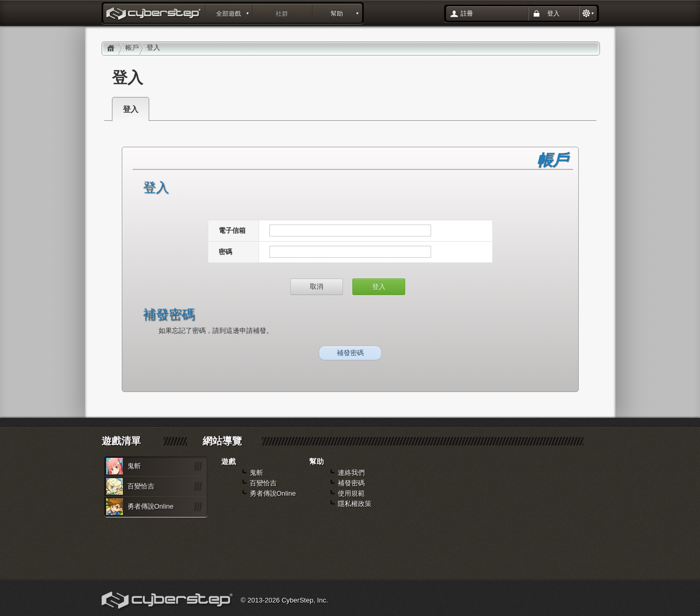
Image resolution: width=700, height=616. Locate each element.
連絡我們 (351, 473)
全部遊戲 (228, 13)
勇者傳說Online (151, 506)
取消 (317, 286)
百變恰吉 (141, 486)
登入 (553, 13)
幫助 (337, 13)
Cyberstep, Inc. (168, 601)
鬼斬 (134, 466)
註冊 (467, 13)
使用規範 (351, 493)
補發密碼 (350, 353)
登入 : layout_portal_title (154, 15)
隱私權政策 (355, 504)
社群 (282, 13)
